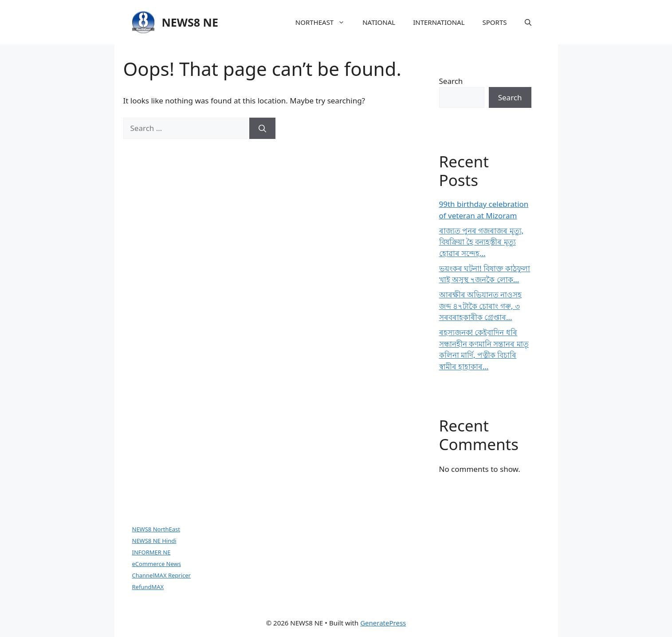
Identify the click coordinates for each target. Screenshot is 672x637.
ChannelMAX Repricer (161, 575)
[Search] (262, 128)
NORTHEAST (324, 22)
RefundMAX (148, 587)
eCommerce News (157, 564)
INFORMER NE (151, 552)
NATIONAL (379, 22)
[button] (528, 22)
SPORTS (495, 22)
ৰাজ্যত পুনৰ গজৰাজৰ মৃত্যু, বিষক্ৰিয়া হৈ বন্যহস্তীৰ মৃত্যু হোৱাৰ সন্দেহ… (481, 242)
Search (451, 81)
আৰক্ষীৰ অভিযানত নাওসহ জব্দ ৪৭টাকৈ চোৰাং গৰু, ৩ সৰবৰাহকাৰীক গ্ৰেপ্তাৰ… (481, 306)
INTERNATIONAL (439, 22)
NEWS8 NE (190, 22)
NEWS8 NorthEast (156, 529)
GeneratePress (383, 623)
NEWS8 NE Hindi (154, 541)
